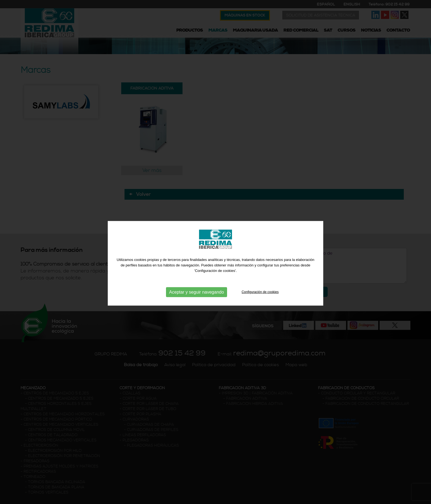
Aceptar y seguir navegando (196, 295)
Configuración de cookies (260, 295)
